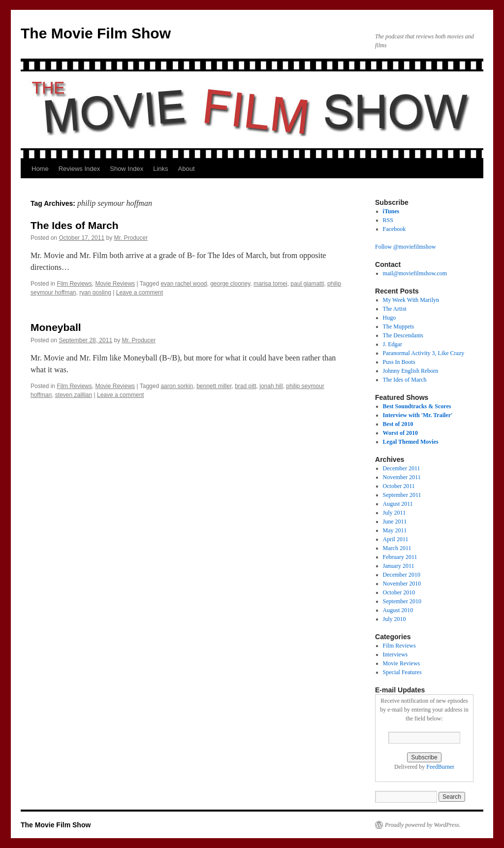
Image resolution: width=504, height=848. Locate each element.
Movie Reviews (115, 284)
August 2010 (398, 610)
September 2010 (402, 601)
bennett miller (214, 386)
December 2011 (402, 468)
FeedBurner (440, 767)
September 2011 (402, 495)
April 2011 (396, 539)
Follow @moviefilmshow (405, 247)
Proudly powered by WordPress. (423, 825)
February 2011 (400, 557)
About (187, 169)
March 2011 (397, 548)
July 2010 (394, 619)
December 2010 (402, 575)
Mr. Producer (131, 238)
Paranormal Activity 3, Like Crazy (424, 353)
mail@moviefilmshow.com (415, 273)
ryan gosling (95, 293)
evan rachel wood (184, 284)
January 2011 (399, 566)
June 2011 (395, 522)
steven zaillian (74, 395)
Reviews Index (79, 169)
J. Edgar (393, 344)
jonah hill (271, 386)
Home (40, 169)
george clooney (230, 284)
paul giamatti (307, 284)
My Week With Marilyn (411, 300)
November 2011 (402, 477)
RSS (388, 220)
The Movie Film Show (96, 33)
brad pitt (245, 386)
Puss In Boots (399, 362)
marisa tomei (270, 284)
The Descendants (403, 335)
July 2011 (394, 513)
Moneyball (56, 327)
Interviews (395, 654)
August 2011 (398, 504)
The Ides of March (75, 225)
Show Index (126, 169)
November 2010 (402, 584)
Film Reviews (74, 284)
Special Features (402, 672)
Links (160, 169)
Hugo (390, 318)
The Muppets (399, 326)
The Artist (395, 309)
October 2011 (399, 486)
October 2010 (399, 592)
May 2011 (395, 530)
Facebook (394, 229)
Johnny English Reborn (411, 371)
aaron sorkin (177, 386)
